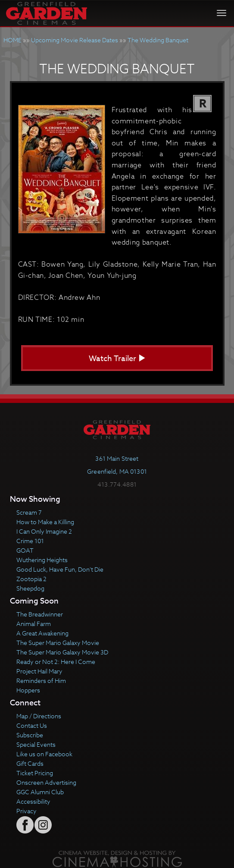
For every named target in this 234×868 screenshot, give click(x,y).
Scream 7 (29, 512)
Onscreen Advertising (46, 782)
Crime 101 (30, 541)
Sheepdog (30, 588)
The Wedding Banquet (158, 40)
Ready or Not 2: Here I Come (56, 662)
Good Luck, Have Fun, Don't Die (60, 569)
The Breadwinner (40, 614)
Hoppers (28, 690)
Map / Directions (39, 716)
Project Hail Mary (39, 671)
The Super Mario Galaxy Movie (58, 643)
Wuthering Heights (42, 560)
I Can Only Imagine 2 (44, 531)
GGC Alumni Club (40, 792)
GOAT (25, 550)
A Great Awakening (42, 633)
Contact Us (32, 725)
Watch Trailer (117, 359)
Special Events (36, 744)
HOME (12, 40)
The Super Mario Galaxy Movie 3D (62, 652)
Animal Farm (34, 624)
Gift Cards (30, 763)
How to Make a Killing (45, 522)
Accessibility (33, 801)
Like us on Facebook (44, 754)
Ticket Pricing (35, 773)
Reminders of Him (41, 681)
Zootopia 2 (31, 579)
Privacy (27, 811)
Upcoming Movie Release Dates (75, 40)
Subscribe (30, 735)
